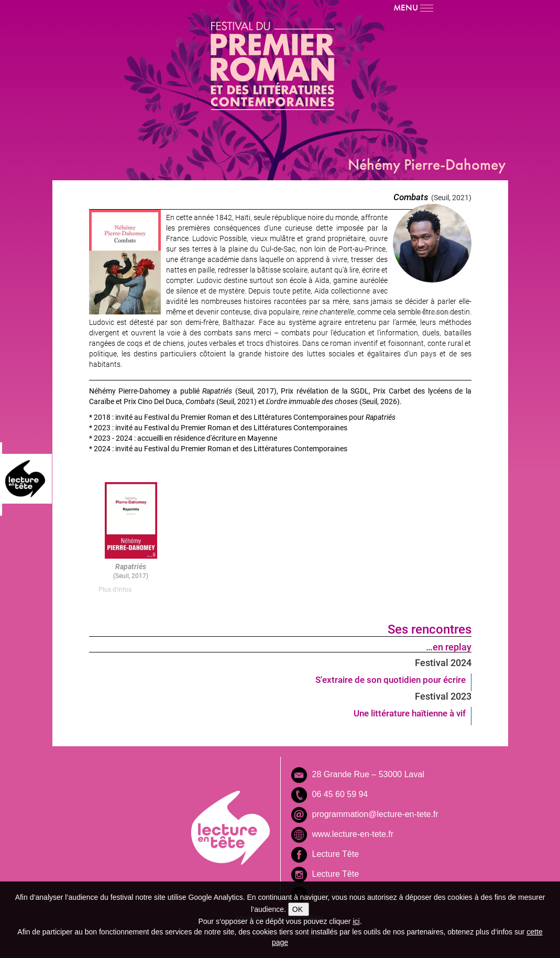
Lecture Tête (336, 854)
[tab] (131, 589)
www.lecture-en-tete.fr (353, 834)
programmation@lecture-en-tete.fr (375, 814)
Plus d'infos (115, 589)
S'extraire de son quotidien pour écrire (391, 679)
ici (356, 921)
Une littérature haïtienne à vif (410, 713)
